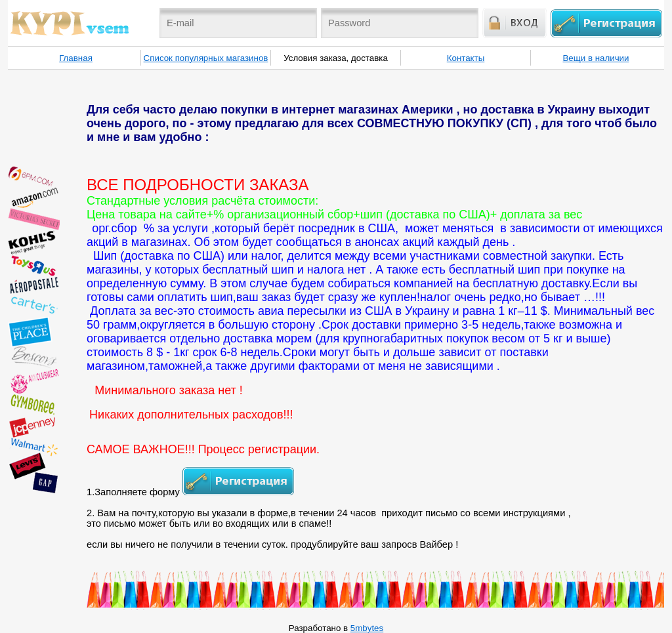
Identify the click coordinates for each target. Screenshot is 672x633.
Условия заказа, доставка (336, 58)
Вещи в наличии (596, 58)
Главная (76, 58)
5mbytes (367, 628)
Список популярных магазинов (206, 58)
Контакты (466, 58)
